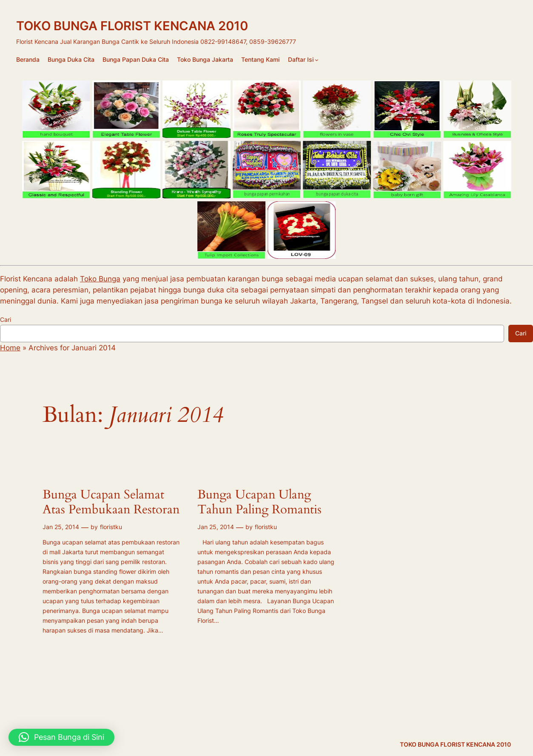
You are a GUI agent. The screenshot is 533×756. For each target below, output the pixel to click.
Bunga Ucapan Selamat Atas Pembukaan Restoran (111, 503)
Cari (6, 319)
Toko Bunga (100, 279)
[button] (61, 737)
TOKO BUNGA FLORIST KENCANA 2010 (132, 26)
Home (10, 348)
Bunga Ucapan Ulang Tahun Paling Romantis (259, 503)
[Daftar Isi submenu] (317, 59)
